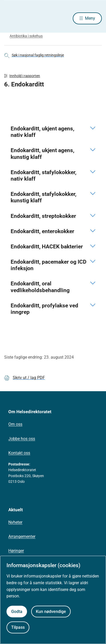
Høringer (16, 551)
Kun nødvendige (51, 612)
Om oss (15, 424)
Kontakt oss (19, 453)
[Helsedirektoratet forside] (10, 18)
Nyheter (15, 522)
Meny (90, 18)
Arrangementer (22, 536)
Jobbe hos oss (22, 439)
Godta (17, 612)
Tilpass (18, 627)
